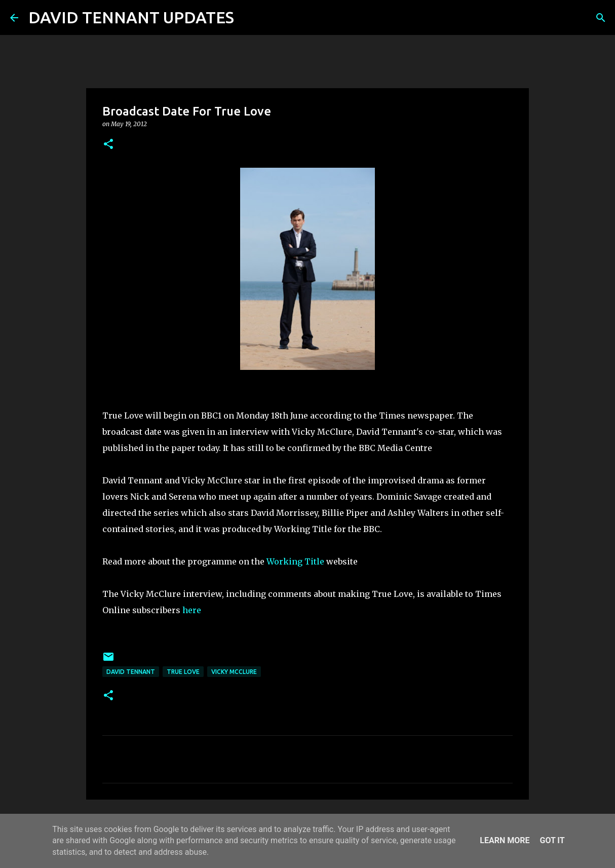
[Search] (248, 18)
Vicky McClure (234, 672)
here (192, 610)
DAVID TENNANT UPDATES (131, 17)
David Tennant (131, 672)
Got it (552, 840)
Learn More (505, 840)
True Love (183, 672)
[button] (108, 145)
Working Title (295, 561)
